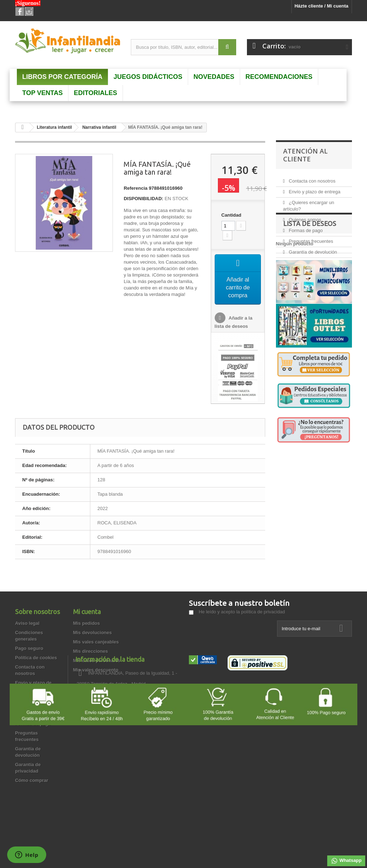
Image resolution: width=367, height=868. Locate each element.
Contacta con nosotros (311, 178)
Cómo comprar (32, 781)
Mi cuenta (87, 612)
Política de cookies (36, 658)
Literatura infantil (54, 127)
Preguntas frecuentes (310, 238)
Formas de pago (305, 228)
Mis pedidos (87, 624)
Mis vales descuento (96, 671)
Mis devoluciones (92, 633)
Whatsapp (346, 861)
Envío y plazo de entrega (314, 189)
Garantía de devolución (312, 249)
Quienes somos (304, 217)
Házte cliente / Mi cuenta (321, 6)
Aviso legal (27, 624)
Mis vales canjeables (96, 643)
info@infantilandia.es (240, 711)
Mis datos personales (97, 661)
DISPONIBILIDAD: (144, 199)
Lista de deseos (310, 293)
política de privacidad (263, 612)
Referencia (135, 188)
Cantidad (232, 215)
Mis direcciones (91, 652)
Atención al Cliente (305, 155)
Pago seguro (29, 649)
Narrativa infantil (99, 127)
